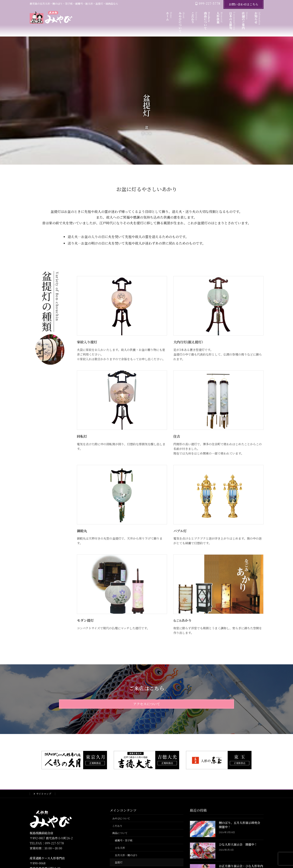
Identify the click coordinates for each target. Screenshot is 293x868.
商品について (120, 833)
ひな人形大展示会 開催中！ (238, 844)
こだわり (117, 826)
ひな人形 (120, 848)
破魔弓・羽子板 (124, 840)
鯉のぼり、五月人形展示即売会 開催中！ (241, 825)
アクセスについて (147, 704)
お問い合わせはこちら (243, 4)
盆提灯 (119, 862)
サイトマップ (44, 794)
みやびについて (121, 818)
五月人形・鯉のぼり (126, 855)
